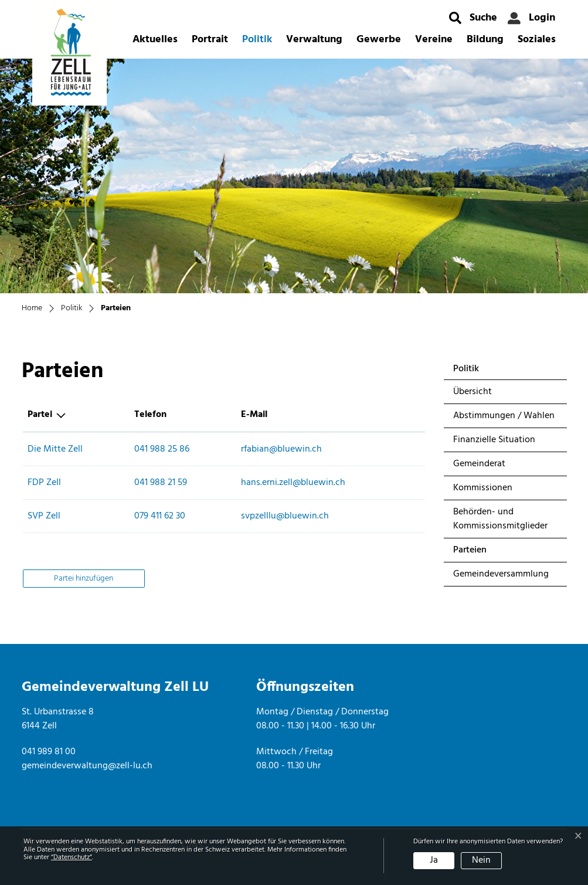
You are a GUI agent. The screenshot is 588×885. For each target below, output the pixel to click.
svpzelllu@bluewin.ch (285, 516)
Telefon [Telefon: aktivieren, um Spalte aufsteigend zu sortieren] (150, 415)
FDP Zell (44, 483)
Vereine (434, 40)
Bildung (485, 40)
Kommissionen (483, 488)
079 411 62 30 (160, 516)
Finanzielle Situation (494, 440)
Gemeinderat (479, 464)
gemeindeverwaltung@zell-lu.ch (87, 766)
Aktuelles (155, 40)
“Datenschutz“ (72, 857)
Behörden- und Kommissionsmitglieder (500, 519)
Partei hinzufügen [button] (84, 579)
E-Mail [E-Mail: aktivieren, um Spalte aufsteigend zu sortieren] (254, 415)
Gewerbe (379, 40)
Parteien (484, 552)
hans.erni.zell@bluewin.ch (293, 483)
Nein (481, 860)
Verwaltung (314, 40)
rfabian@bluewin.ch (281, 449)
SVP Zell (44, 516)
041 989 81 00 (49, 752)
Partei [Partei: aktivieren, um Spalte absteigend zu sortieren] (40, 415)
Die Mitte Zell (55, 449)
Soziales (537, 40)
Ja (434, 860)
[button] (473, 18)
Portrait (210, 40)
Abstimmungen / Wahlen (504, 416)
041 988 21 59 (161, 483)
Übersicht (473, 392)
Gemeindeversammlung (501, 574)
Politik (257, 40)
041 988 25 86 (162, 449)
